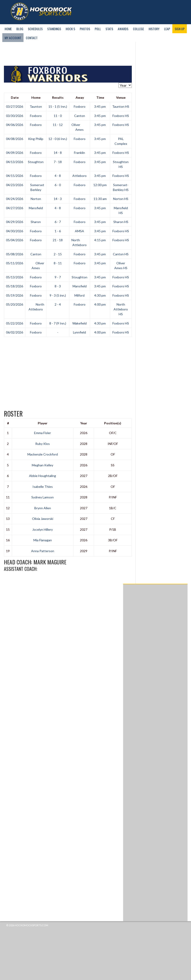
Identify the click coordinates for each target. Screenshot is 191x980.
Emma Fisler (43, 433)
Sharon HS (121, 222)
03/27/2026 (15, 106)
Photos (85, 29)
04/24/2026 (15, 199)
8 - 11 (58, 263)
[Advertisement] (88, 54)
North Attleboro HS (121, 309)
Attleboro (79, 176)
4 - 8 (58, 176)
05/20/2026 (15, 304)
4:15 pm (100, 240)
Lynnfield (79, 332)
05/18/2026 (15, 286)
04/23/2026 (15, 185)
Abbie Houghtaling (43, 476)
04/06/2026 (15, 125)
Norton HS (121, 199)
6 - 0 (58, 185)
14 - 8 (58, 153)
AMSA (79, 231)
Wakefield (79, 323)
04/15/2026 (15, 176)
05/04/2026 (15, 240)
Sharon (36, 222)
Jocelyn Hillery (43, 529)
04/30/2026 (15, 231)
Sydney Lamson (43, 497)
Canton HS (121, 254)
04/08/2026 (15, 139)
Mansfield (36, 208)
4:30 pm (100, 295)
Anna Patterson (43, 551)
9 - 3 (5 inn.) (58, 295)
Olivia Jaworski (43, 519)
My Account (13, 38)
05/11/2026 (15, 263)
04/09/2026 (15, 153)
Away (80, 97)
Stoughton (36, 162)
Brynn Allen (43, 508)
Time (100, 97)
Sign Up (180, 29)
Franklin (79, 153)
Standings (54, 29)
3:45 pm (100, 106)
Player (43, 423)
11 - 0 (58, 116)
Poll (98, 29)
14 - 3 (58, 199)
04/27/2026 (15, 208)
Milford (79, 295)
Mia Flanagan (43, 540)
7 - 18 (58, 162)
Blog (20, 29)
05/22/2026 (15, 323)
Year (84, 423)
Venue (121, 97)
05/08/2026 (15, 254)
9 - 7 (58, 277)
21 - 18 (58, 240)
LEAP (167, 29)
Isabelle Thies (43, 487)
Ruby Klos (43, 444)
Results (58, 97)
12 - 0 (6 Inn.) (58, 139)
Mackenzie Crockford (43, 454)
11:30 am (100, 199)
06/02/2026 (15, 332)
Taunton (36, 106)
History (154, 29)
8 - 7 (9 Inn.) (58, 323)
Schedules (35, 29)
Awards (123, 29)
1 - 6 (58, 231)
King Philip (36, 139)
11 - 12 (58, 125)
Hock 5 (70, 29)
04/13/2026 (15, 162)
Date (15, 97)
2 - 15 (58, 254)
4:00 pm (100, 304)
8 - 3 (58, 286)
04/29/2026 (15, 222)
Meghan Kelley (43, 465)
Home (8, 29)
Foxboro (80, 106)
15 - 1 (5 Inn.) (58, 106)
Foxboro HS (121, 116)
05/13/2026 (15, 277)
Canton (80, 116)
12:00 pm (100, 185)
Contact (32, 38)
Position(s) (113, 423)
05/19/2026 (15, 295)
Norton (36, 199)
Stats (109, 29)
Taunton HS (121, 106)
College (138, 29)
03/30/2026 (15, 116)
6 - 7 (58, 222)
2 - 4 (58, 304)
